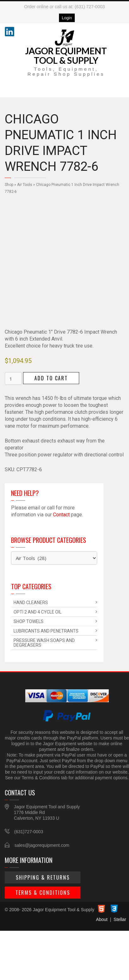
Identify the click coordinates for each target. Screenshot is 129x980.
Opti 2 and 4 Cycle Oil (38, 612)
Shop (9, 185)
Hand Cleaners (31, 603)
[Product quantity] (13, 378)
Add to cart (51, 378)
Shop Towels (29, 621)
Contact (61, 515)
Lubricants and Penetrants (46, 631)
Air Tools (25, 185)
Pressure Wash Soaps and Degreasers (44, 643)
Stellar (120, 919)
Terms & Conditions (43, 893)
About (102, 919)
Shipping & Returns (43, 877)
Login (67, 18)
